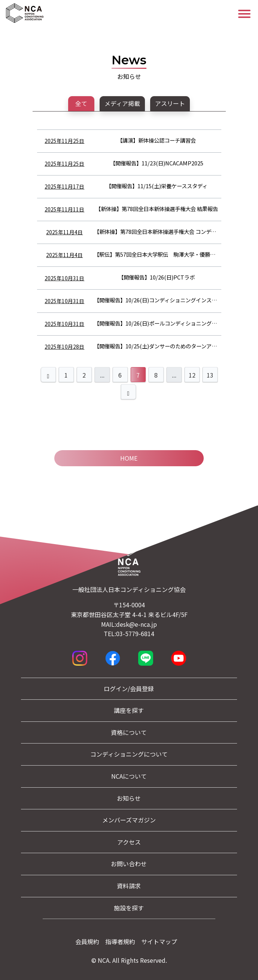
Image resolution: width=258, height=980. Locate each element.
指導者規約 (120, 941)
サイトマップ (159, 941)
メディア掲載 (122, 103)
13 (210, 375)
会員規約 (87, 941)
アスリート (170, 103)
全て (81, 103)
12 (192, 375)
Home (129, 458)
